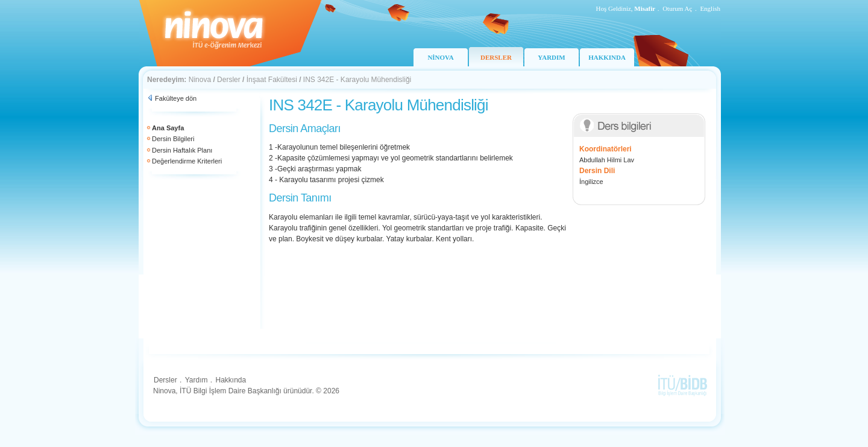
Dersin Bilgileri (173, 139)
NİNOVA (440, 57)
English (710, 8)
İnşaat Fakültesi (272, 80)
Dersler (229, 80)
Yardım (197, 380)
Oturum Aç (677, 8)
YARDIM (551, 57)
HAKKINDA (607, 57)
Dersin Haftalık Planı (182, 150)
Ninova (200, 80)
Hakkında (231, 380)
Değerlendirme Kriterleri (187, 161)
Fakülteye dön (176, 98)
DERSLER (496, 57)
